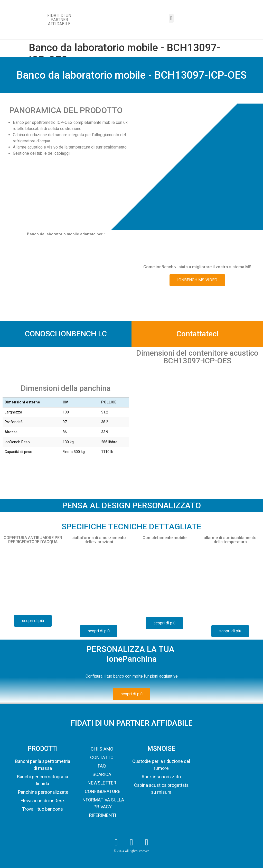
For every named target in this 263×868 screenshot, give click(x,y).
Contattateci (197, 334)
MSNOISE (161, 749)
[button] (171, 18)
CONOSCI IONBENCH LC (66, 334)
